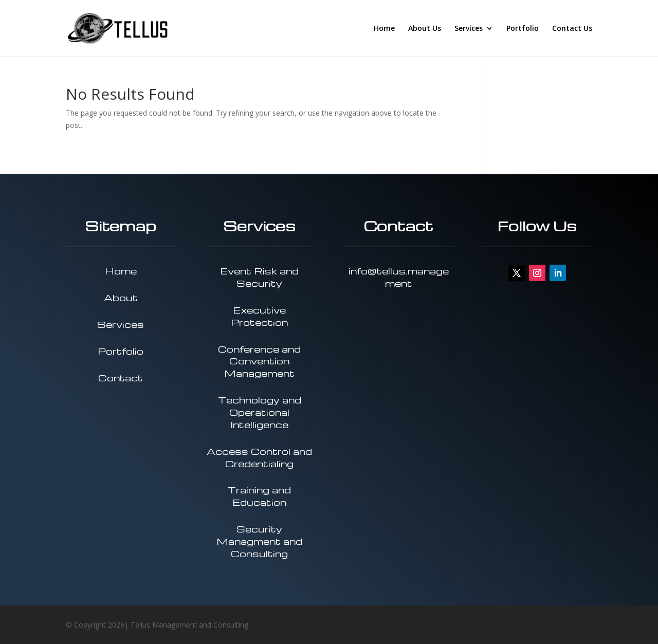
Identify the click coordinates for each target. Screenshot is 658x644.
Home (384, 29)
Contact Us (572, 29)
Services (469, 29)
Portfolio (523, 29)
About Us (425, 29)
